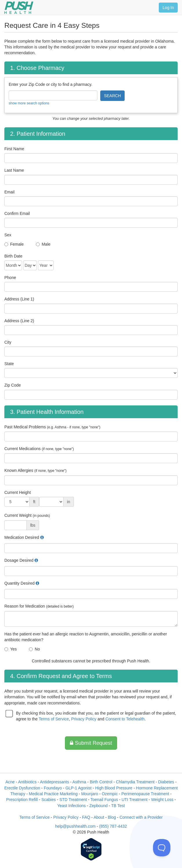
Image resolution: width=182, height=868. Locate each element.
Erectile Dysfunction (22, 788)
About (99, 817)
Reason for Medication (39, 606)
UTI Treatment (134, 800)
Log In (168, 8)
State (9, 364)
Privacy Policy (84, 719)
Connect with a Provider (141, 817)
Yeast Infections (71, 806)
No (37, 649)
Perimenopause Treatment (145, 794)
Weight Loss (162, 800)
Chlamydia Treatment (135, 782)
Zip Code (13, 385)
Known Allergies (35, 470)
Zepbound (98, 806)
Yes (13, 649)
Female (17, 244)
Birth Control (101, 782)
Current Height (18, 492)
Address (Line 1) (19, 299)
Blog (112, 817)
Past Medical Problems (52, 427)
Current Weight (27, 515)
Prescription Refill (22, 800)
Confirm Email (17, 213)
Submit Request (91, 743)
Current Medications (39, 449)
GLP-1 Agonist (79, 788)
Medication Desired (22, 537)
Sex (8, 235)
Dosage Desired (19, 560)
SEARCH (112, 96)
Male (46, 244)
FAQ (86, 817)
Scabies (49, 800)
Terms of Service (54, 719)
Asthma (79, 782)
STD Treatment (73, 800)
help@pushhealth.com (75, 826)
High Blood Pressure (114, 788)
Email (9, 192)
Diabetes (166, 782)
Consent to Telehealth (125, 719)
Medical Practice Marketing (53, 794)
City (8, 342)
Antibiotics (27, 782)
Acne (10, 782)
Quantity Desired (19, 583)
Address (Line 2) (19, 321)
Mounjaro (90, 794)
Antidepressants (54, 782)
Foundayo (53, 788)
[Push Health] (19, 8)
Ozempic (110, 794)
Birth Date (13, 256)
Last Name (14, 170)
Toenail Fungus (104, 800)
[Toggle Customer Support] (162, 848)
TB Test (118, 806)
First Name (14, 149)
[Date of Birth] (13, 265)
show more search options (29, 103)
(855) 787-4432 (113, 826)
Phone (10, 278)
